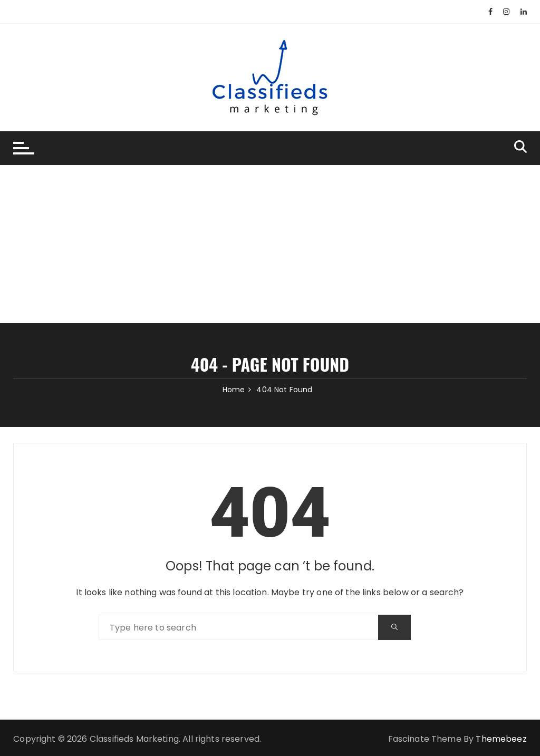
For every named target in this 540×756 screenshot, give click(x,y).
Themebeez (501, 739)
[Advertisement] (270, 244)
